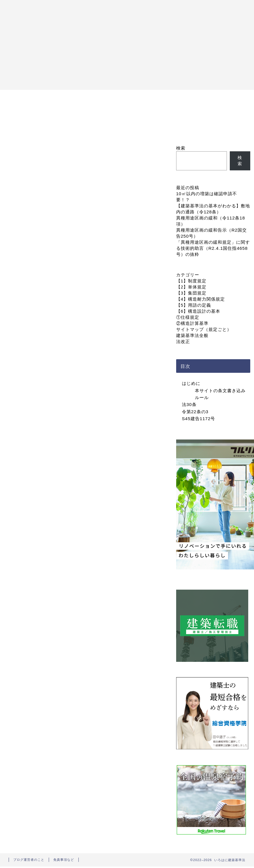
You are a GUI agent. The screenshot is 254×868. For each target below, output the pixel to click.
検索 (181, 148)
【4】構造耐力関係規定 (201, 299)
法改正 (183, 341)
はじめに (191, 383)
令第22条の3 (195, 412)
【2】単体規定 (191, 287)
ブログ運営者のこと (29, 860)
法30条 (189, 404)
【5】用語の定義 (194, 305)
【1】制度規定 (191, 281)
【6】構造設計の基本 (198, 311)
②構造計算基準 (192, 323)
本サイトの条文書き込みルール (220, 394)
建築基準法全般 (192, 335)
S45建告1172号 (199, 419)
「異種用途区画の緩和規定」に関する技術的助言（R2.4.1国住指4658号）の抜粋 (213, 248)
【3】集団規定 (191, 293)
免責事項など (64, 860)
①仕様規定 (188, 317)
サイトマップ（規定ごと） (204, 329)
